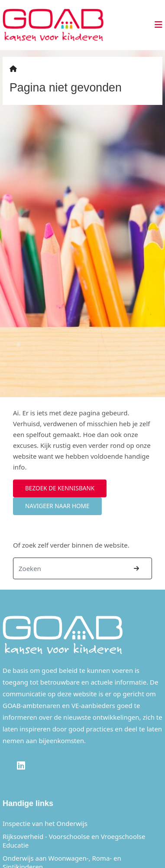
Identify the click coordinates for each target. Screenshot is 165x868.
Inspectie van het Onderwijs (45, 823)
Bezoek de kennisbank (60, 488)
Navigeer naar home (57, 506)
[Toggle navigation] (156, 25)
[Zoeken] (68, 569)
